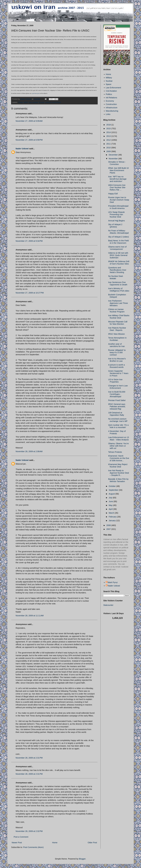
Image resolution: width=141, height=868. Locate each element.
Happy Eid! (113, 194)
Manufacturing (112, 111)
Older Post (92, 843)
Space (109, 84)
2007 (109, 529)
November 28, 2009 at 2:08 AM (29, 451)
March (112, 513)
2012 (109, 140)
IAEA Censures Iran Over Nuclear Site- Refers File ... (117, 187)
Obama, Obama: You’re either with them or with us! (119, 446)
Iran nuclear (33, 102)
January (112, 521)
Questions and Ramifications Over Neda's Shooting (117, 270)
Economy (110, 101)
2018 (109, 125)
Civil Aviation (111, 91)
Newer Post (17, 843)
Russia (42, 102)
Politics (109, 94)
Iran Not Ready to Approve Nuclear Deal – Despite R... (119, 473)
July (111, 498)
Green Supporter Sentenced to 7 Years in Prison (118, 373)
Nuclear (109, 81)
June (111, 501)
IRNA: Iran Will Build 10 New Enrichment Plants (119, 170)
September (114, 490)
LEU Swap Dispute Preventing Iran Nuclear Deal (117, 214)
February (113, 517)
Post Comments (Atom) (33, 847)
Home (55, 843)
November (113, 159)
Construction (111, 104)
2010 (109, 148)
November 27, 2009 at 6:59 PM (29, 140)
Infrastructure (112, 108)
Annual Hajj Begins (117, 221)
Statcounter (108, 605)
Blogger (82, 859)
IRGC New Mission (117, 334)
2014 (109, 132)
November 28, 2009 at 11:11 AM (30, 616)
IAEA (26, 102)
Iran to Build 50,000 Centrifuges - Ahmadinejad (117, 394)
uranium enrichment (53, 102)
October (112, 486)
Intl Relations (112, 98)
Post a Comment (21, 837)
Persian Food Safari (117, 400)
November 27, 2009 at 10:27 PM (30, 293)
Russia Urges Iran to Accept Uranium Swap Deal (119, 200)
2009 (109, 151)
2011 (109, 144)
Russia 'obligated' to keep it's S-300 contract (117, 352)
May (111, 505)
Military (109, 78)
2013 (109, 136)
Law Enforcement (113, 88)
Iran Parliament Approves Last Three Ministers (118, 303)
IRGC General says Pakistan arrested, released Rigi (117, 406)
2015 (109, 129)
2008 (109, 525)
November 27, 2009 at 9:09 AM (29, 121)
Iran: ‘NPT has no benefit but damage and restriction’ (117, 179)
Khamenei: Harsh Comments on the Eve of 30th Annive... (119, 458)
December (113, 155)
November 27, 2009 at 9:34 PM (29, 241)
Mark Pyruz (113, 582)
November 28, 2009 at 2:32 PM (29, 831)
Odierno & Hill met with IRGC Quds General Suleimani (118, 255)
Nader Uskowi (22, 149)
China (21, 102)
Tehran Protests (115, 452)
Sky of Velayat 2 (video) (119, 237)
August (112, 494)
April (111, 509)
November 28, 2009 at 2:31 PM (29, 758)
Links (108, 114)
